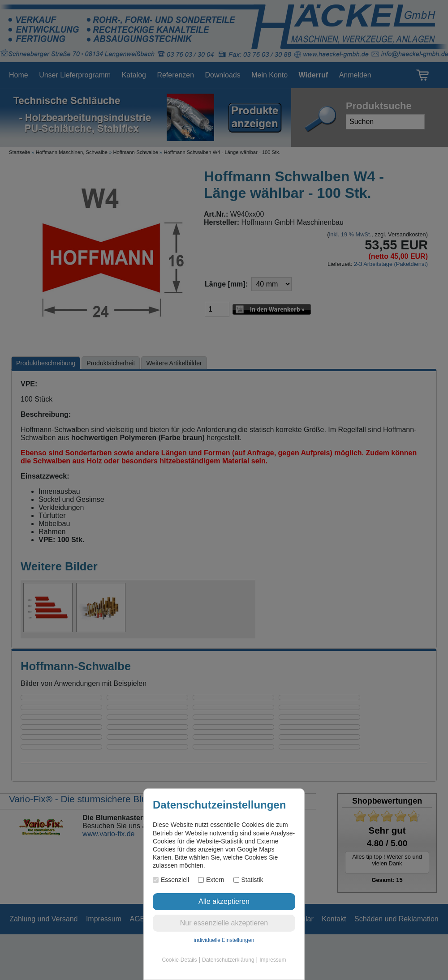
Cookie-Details (180, 960)
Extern (211, 880)
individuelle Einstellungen (224, 940)
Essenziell (171, 880)
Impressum (273, 960)
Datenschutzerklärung (228, 960)
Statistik (248, 880)
